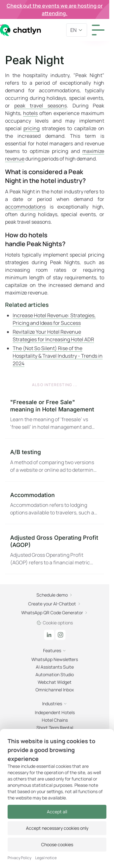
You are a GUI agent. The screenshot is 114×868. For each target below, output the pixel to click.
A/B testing (25, 452)
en (77, 30)
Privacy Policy (19, 858)
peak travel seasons (41, 106)
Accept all (57, 812)
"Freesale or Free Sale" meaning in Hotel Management (52, 406)
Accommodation (32, 495)
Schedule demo (55, 595)
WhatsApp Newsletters (55, 659)
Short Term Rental (55, 728)
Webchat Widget (55, 682)
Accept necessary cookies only (57, 828)
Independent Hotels (55, 712)
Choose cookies (57, 844)
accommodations (25, 207)
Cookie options (55, 623)
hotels (30, 113)
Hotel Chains (55, 720)
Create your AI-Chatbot (55, 604)
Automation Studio (55, 674)
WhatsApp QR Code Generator (55, 613)
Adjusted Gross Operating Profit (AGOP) (54, 541)
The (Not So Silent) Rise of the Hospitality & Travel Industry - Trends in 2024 (58, 356)
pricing (32, 128)
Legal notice (46, 858)
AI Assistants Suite (55, 667)
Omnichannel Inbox (55, 690)
